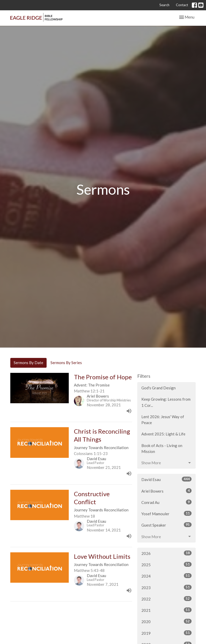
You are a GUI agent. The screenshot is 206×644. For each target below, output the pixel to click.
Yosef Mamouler (166, 513)
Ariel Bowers (166, 491)
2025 (166, 564)
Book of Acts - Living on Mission (162, 448)
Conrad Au (166, 502)
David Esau (166, 479)
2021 (166, 610)
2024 (166, 576)
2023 (166, 587)
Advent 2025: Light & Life (163, 434)
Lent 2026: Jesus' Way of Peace (163, 420)
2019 (166, 633)
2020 (166, 621)
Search (164, 5)
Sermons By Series (66, 363)
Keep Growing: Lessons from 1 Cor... (166, 402)
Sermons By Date (28, 363)
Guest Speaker (166, 525)
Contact (182, 5)
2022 (166, 599)
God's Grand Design (158, 388)
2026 (166, 553)
